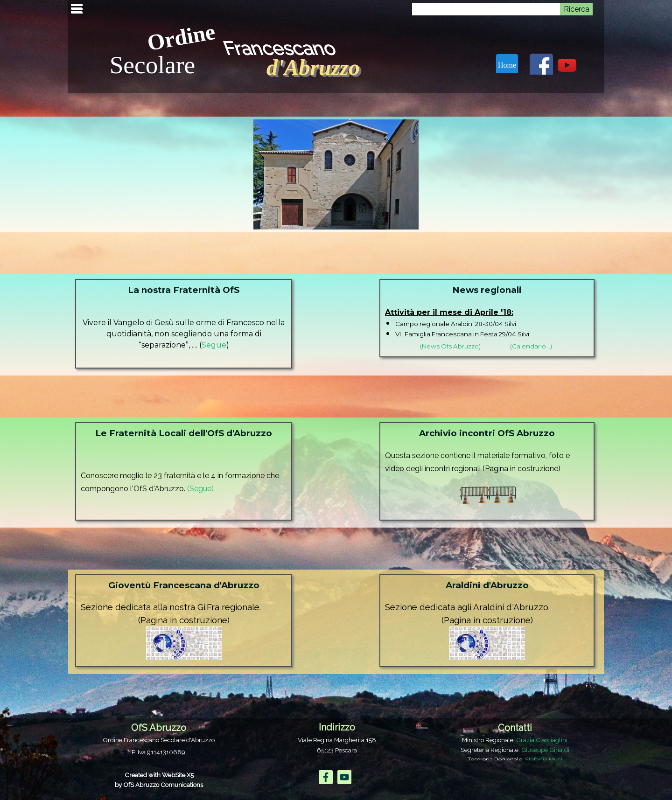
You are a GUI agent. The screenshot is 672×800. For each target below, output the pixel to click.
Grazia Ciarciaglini (542, 740)
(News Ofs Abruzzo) (450, 346)
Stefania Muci (544, 759)
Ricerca (577, 9)
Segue (214, 345)
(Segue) (200, 489)
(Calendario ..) (531, 346)
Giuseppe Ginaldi (545, 750)
